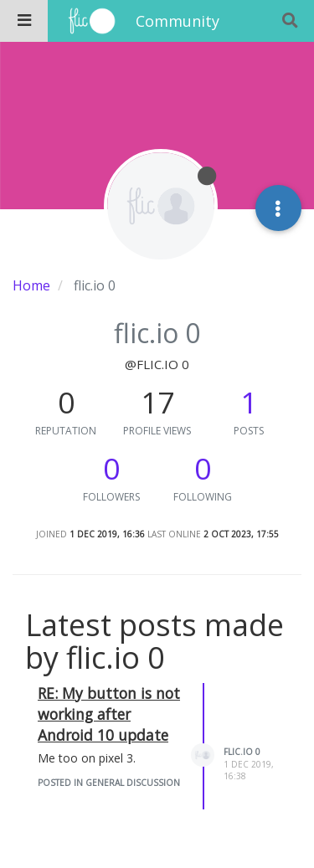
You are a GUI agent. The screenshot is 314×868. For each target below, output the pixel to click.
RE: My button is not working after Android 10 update (109, 714)
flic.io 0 (242, 752)
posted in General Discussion (109, 783)
